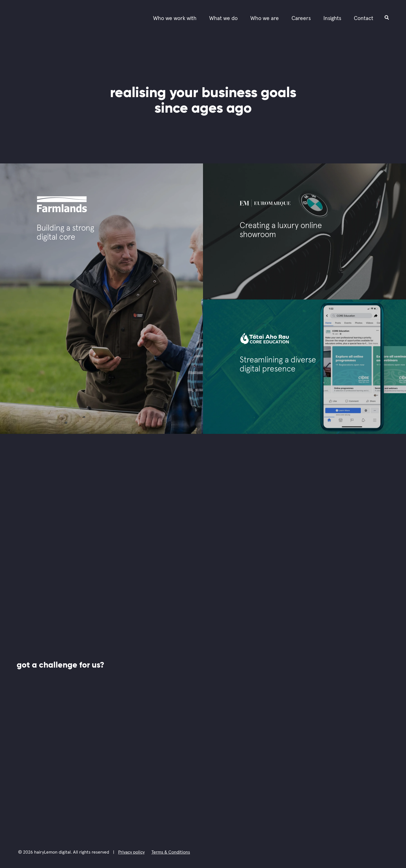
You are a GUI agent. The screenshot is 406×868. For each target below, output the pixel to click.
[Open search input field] (387, 17)
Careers (301, 18)
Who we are (265, 18)
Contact (364, 18)
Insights (332, 18)
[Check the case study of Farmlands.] (101, 299)
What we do (223, 18)
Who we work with (175, 18)
